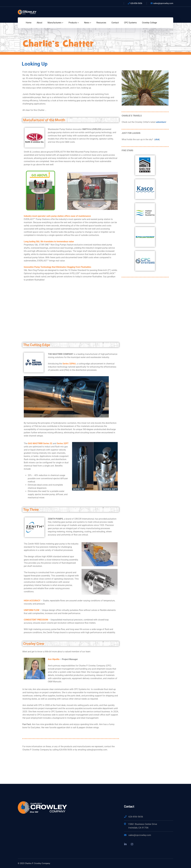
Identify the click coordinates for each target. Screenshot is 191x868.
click (157, 139)
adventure (161, 122)
